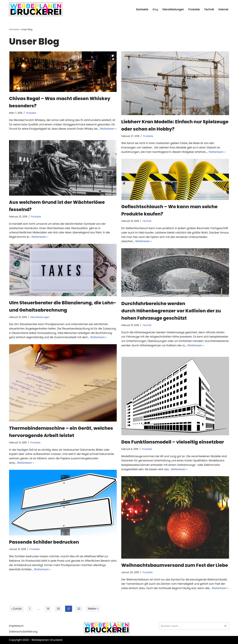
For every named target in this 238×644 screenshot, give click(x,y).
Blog (155, 9)
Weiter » (93, 609)
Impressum (16, 626)
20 (58, 609)
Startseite (142, 9)
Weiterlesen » (218, 152)
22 (79, 609)
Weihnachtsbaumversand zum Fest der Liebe (175, 565)
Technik (209, 9)
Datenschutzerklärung (23, 632)
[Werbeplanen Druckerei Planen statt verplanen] (36, 9)
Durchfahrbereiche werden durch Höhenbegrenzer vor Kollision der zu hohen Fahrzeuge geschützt (171, 311)
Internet (223, 9)
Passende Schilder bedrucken (44, 542)
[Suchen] (190, 626)
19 (48, 609)
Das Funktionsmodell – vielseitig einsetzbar (173, 442)
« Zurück (17, 609)
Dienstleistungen (173, 9)
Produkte (194, 9)
